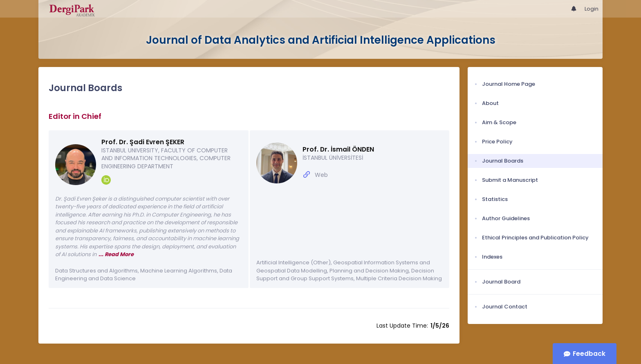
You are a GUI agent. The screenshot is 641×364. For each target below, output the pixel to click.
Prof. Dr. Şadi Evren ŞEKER (143, 142)
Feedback (589, 354)
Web (321, 175)
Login (592, 9)
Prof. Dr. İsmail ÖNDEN (338, 149)
